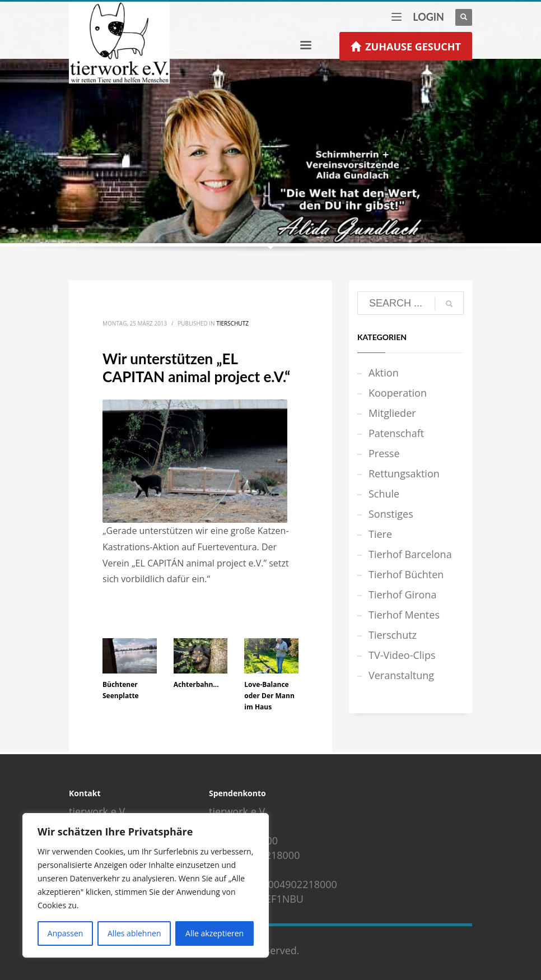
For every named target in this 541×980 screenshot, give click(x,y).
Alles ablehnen (134, 933)
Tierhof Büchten (406, 574)
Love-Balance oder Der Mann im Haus (269, 696)
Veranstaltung (401, 675)
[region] (146, 885)
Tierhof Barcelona (410, 554)
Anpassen (66, 933)
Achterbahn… (196, 684)
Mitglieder (392, 413)
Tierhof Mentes (404, 615)
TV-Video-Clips (402, 655)
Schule (384, 494)
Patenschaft (396, 433)
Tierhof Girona (402, 594)
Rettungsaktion (404, 473)
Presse (384, 453)
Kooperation (398, 393)
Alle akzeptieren (214, 933)
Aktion (384, 373)
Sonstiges (391, 514)
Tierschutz (232, 323)
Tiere (380, 534)
